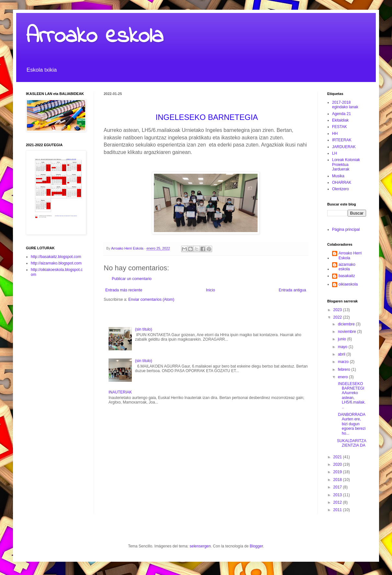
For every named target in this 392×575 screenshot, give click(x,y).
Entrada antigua (292, 290)
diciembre (347, 324)
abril (342, 354)
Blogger (256, 546)
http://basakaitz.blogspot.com (56, 257)
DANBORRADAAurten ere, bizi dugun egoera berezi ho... (351, 424)
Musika (338, 176)
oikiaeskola (348, 284)
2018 (338, 480)
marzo (344, 362)
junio (343, 339)
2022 (338, 317)
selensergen (200, 546)
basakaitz (347, 276)
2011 (338, 510)
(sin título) (144, 329)
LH (334, 153)
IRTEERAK (342, 140)
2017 (338, 487)
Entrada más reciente (124, 290)
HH (335, 134)
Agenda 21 (341, 114)
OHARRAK (342, 182)
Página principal (346, 229)
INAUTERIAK (120, 392)
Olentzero (340, 189)
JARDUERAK (344, 147)
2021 (338, 457)
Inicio (211, 290)
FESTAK (340, 127)
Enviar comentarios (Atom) (151, 299)
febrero (345, 370)
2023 (338, 310)
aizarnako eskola (347, 267)
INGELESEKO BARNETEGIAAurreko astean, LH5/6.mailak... (351, 395)
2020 (338, 464)
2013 (338, 495)
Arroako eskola (95, 37)
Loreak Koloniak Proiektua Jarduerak (346, 164)
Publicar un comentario (132, 279)
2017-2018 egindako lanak (345, 105)
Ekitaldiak (340, 120)
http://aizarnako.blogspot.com (56, 263)
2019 (338, 472)
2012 (338, 502)
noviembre (347, 332)
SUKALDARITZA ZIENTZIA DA (352, 443)
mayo (343, 347)
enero (343, 377)
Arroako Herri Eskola (350, 255)
